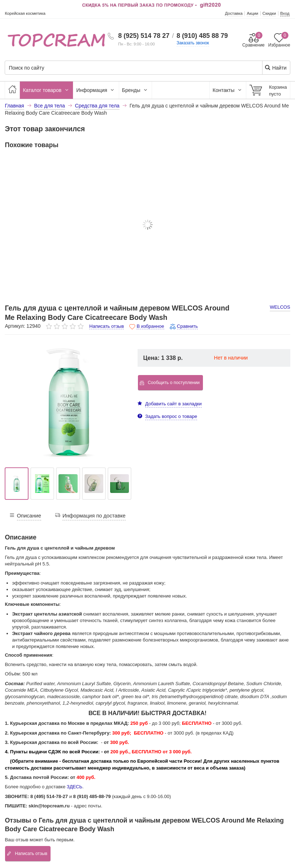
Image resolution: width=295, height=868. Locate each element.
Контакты (228, 90)
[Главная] (12, 90)
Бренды (136, 90)
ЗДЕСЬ (75, 787)
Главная (14, 106)
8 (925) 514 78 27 (144, 36)
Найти (276, 68)
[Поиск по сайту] (123, 68)
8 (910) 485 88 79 (202, 36)
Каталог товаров (46, 90)
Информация (96, 90)
